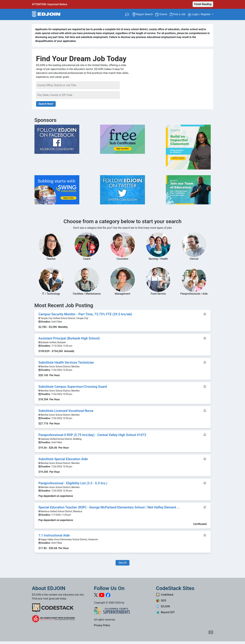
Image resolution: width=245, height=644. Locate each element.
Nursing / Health (158, 259)
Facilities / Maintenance (87, 294)
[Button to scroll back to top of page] (211, 632)
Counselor (122, 259)
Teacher (51, 259)
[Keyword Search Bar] (78, 85)
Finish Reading (203, 4)
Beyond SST (165, 612)
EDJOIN (163, 606)
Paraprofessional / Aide (194, 294)
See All (122, 563)
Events (165, 14)
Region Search (144, 14)
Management (122, 294)
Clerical (194, 259)
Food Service (158, 294)
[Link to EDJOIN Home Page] (46, 14)
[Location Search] (78, 95)
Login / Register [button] (200, 15)
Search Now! (46, 104)
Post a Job (179, 14)
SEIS (161, 601)
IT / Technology (51, 294)
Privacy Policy (102, 625)
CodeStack (165, 595)
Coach (87, 259)
